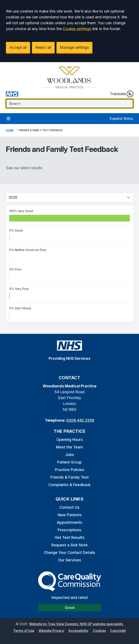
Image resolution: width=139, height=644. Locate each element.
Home (10, 130)
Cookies (99, 631)
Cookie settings (77, 29)
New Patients (70, 515)
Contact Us (69, 507)
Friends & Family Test (70, 477)
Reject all (43, 47)
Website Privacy (51, 631)
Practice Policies (70, 470)
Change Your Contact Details (69, 552)
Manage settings (74, 47)
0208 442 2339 (80, 420)
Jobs (70, 455)
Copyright (118, 631)
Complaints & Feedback (69, 485)
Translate (122, 94)
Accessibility (78, 631)
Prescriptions (69, 530)
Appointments (69, 522)
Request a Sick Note (69, 545)
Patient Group (69, 462)
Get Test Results (70, 537)
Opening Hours (70, 440)
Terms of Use (24, 631)
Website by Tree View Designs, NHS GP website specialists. (76, 624)
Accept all (18, 47)
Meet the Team (69, 447)
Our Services (70, 560)
